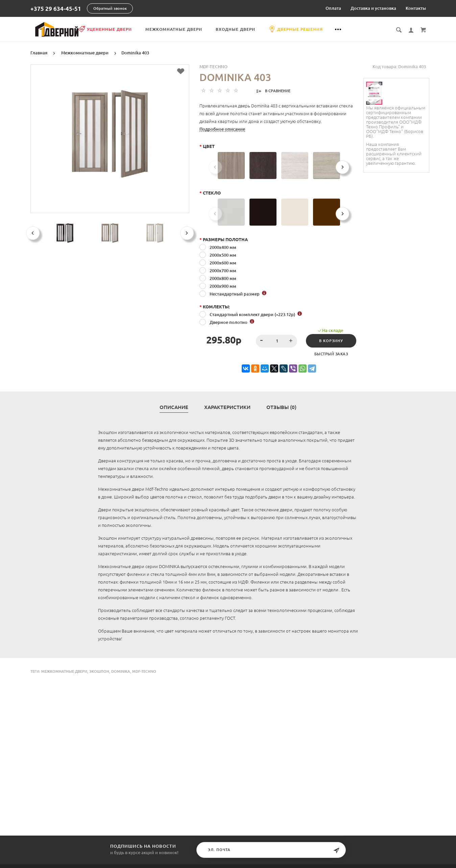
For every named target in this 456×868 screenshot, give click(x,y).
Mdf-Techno (144, 671)
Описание (174, 407)
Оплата (333, 8)
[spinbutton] (274, 340)
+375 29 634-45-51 (56, 9)
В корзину (329, 340)
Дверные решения (329, 29)
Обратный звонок (110, 8)
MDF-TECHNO (213, 66)
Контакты (416, 8)
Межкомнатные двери (207, 29)
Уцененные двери (139, 29)
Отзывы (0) (281, 407)
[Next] (342, 167)
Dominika (121, 671)
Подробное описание (222, 128)
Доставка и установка (373, 8)
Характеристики (227, 407)
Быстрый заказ (329, 353)
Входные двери (269, 29)
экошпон (99, 671)
